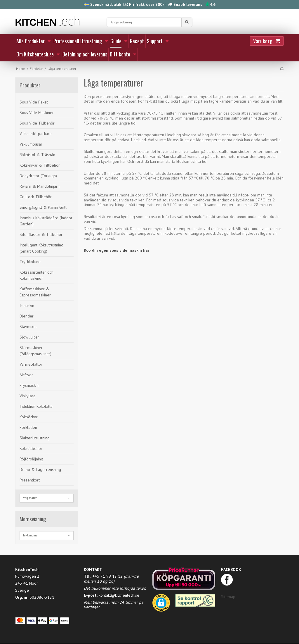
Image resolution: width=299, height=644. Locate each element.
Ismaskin (27, 305)
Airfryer (26, 375)
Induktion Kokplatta (36, 406)
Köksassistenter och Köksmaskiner (36, 275)
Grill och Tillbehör (36, 197)
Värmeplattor (31, 364)
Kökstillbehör (31, 448)
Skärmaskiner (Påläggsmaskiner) (35, 351)
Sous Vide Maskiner (37, 113)
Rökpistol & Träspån (37, 155)
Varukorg (263, 41)
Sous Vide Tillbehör (37, 123)
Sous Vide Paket (34, 102)
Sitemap (228, 597)
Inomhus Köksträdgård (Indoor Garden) (46, 221)
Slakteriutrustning (35, 438)
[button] (161, 605)
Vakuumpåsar (31, 144)
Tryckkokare (30, 262)
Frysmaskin (29, 385)
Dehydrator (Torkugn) (38, 176)
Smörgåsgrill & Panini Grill (43, 207)
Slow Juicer (29, 337)
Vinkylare (28, 396)
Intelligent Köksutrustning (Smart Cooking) (41, 248)
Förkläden (28, 427)
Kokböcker (29, 417)
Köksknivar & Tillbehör (40, 165)
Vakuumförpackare (36, 134)
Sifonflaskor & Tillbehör (41, 234)
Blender (27, 316)
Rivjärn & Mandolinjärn (40, 186)
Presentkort (30, 480)
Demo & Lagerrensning (40, 469)
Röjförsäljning (31, 459)
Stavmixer (28, 327)
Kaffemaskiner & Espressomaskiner (35, 292)
